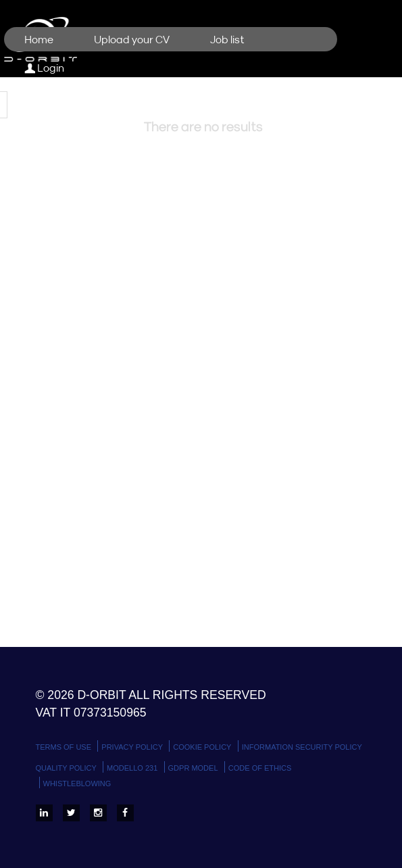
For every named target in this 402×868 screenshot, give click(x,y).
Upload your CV (132, 40)
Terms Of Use (64, 747)
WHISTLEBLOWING (77, 783)
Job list (227, 40)
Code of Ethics (260, 768)
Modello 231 (132, 768)
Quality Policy (66, 768)
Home (39, 40)
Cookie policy (202, 747)
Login (44, 68)
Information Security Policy (302, 747)
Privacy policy (132, 747)
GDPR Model (193, 768)
